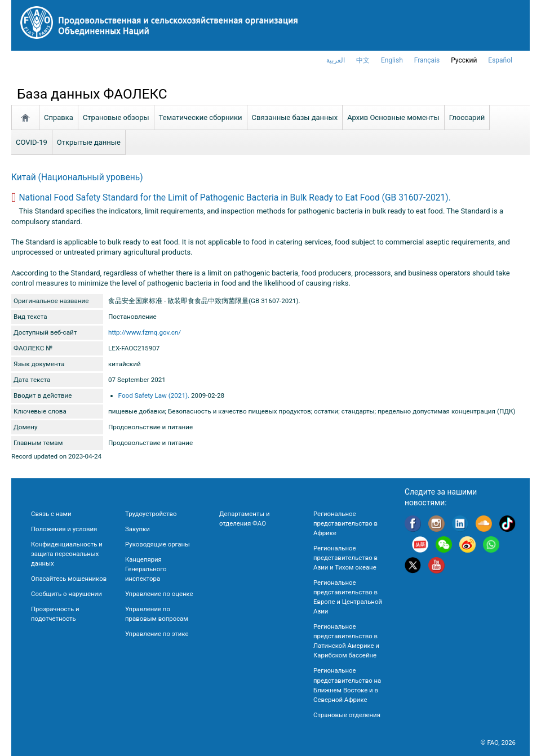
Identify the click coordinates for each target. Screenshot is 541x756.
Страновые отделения (347, 715)
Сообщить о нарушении (66, 594)
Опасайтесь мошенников (69, 579)
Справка (59, 117)
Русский (464, 60)
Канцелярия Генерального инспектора (146, 569)
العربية (336, 60)
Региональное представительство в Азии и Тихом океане (345, 558)
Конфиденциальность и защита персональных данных (67, 554)
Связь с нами (51, 514)
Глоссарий (467, 117)
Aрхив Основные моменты (393, 117)
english (392, 60)
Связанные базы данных (295, 117)
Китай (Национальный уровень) (77, 177)
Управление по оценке (159, 594)
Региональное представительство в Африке (345, 523)
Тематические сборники (201, 117)
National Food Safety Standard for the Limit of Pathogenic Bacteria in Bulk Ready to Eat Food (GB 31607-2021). (234, 198)
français (427, 60)
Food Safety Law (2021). (154, 395)
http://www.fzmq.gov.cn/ (145, 332)
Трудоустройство (151, 514)
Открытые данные (89, 142)
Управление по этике (157, 634)
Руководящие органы (158, 544)
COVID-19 (32, 142)
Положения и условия (64, 529)
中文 (363, 60)
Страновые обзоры (116, 117)
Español (500, 60)
